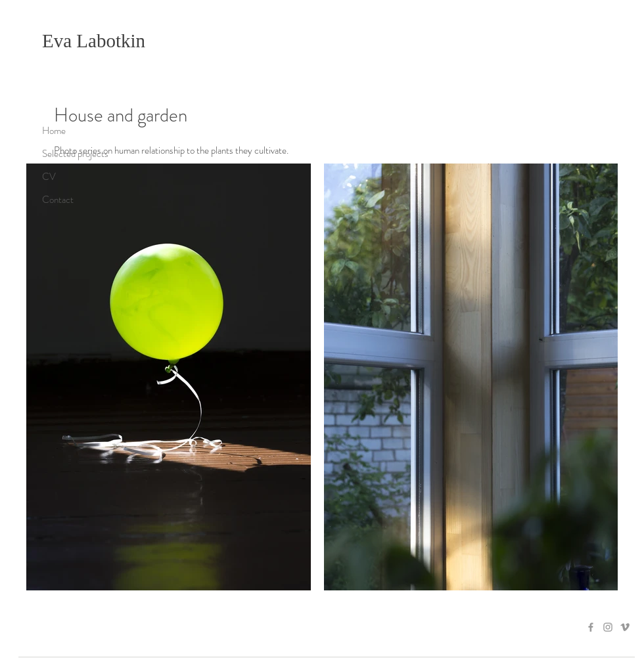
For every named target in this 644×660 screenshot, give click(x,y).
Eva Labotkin (94, 41)
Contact (58, 200)
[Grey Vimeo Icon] (625, 627)
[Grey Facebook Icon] (591, 627)
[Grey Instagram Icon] (608, 627)
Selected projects (75, 154)
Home (54, 131)
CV (49, 177)
